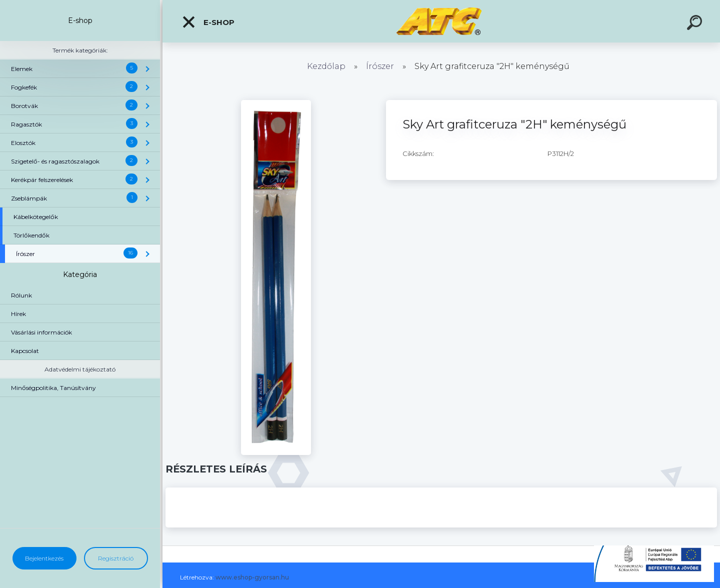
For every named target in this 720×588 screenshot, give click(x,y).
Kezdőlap (326, 66)
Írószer (380, 66)
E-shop (208, 22)
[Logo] (441, 21)
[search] (696, 24)
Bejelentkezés (44, 558)
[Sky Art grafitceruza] (276, 103)
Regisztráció (116, 558)
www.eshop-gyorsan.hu (252, 577)
